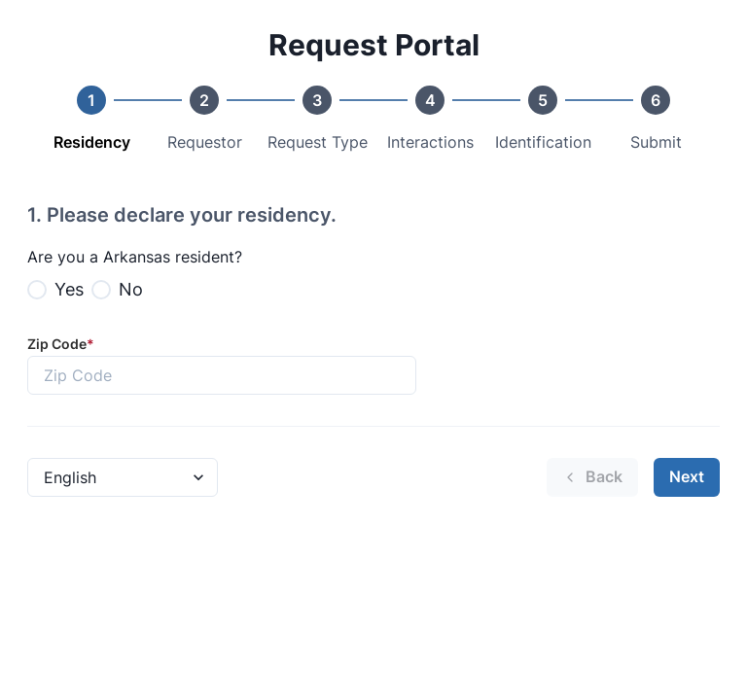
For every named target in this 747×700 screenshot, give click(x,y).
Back (592, 476)
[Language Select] (123, 477)
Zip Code (61, 344)
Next (687, 476)
